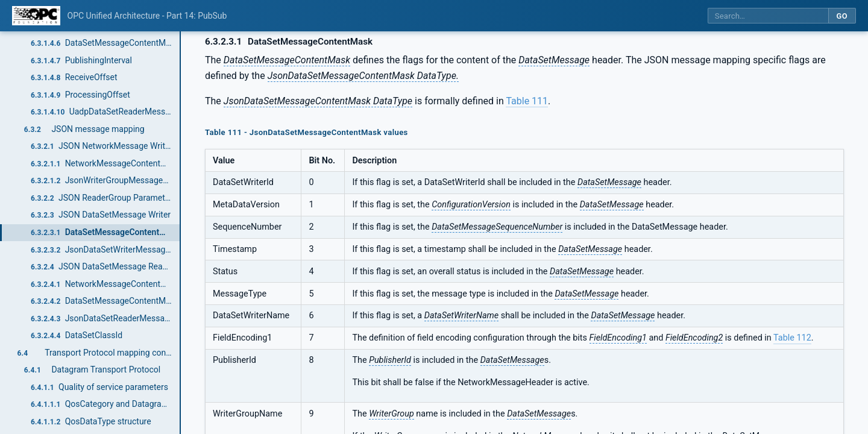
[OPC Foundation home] (36, 16)
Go (842, 16)
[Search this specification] (768, 16)
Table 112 (792, 338)
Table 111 (527, 101)
